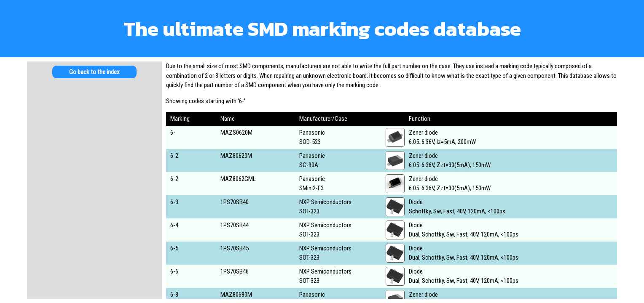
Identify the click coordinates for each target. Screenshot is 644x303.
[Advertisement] (94, 151)
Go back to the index (94, 72)
